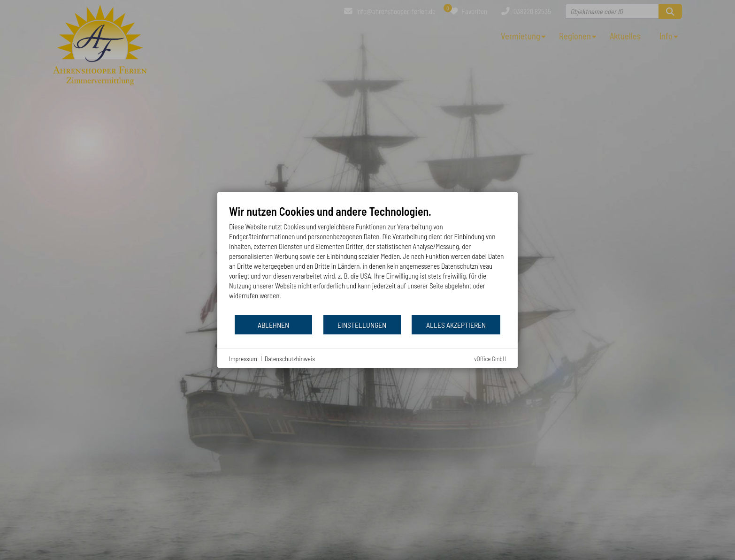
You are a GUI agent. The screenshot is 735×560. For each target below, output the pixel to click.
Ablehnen (273, 325)
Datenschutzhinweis (290, 359)
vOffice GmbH (490, 359)
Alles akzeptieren (456, 325)
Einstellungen (362, 325)
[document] (367, 259)
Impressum (243, 359)
